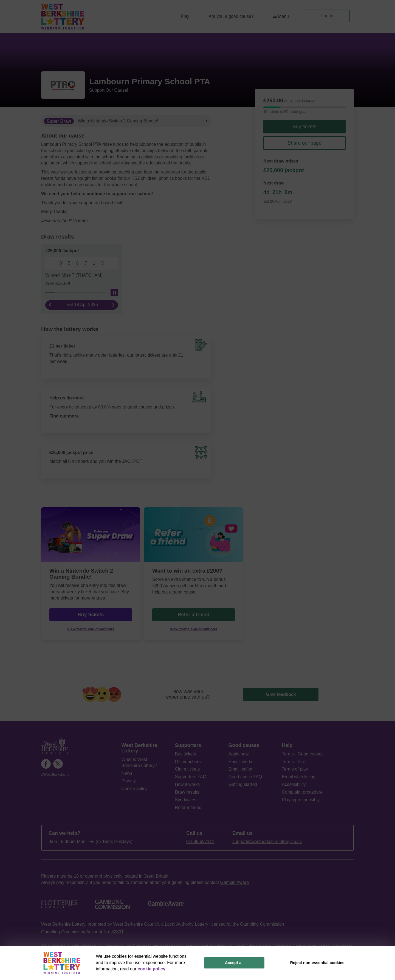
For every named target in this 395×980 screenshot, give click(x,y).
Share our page (304, 143)
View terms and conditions (91, 629)
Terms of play (295, 769)
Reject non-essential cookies (317, 963)
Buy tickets (304, 127)
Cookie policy (135, 789)
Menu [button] (281, 16)
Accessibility (294, 784)
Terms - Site (294, 762)
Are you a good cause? (231, 16)
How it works (187, 784)
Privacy (129, 781)
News (127, 773)
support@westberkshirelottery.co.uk (267, 842)
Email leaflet (240, 769)
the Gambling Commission (258, 924)
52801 (118, 932)
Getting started (243, 784)
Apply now (239, 754)
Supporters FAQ (191, 777)
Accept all (234, 963)
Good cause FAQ (245, 777)
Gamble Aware (235, 882)
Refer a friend (193, 615)
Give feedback (281, 694)
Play (185, 16)
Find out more (64, 416)
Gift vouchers (188, 762)
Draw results (187, 792)
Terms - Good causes (303, 754)
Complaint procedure (302, 792)
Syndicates (186, 800)
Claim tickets (187, 769)
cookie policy (152, 969)
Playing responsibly (301, 800)
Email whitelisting (299, 777)
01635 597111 (200, 842)
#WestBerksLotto (55, 775)
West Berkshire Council (136, 924)
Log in (327, 16)
